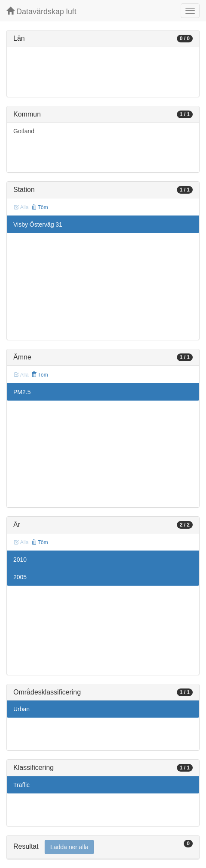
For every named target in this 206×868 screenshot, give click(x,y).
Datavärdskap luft (41, 11)
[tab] (103, 847)
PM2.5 (22, 392)
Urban (21, 709)
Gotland (24, 131)
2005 (20, 577)
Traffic (21, 785)
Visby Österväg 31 (38, 224)
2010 (20, 560)
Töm (40, 207)
